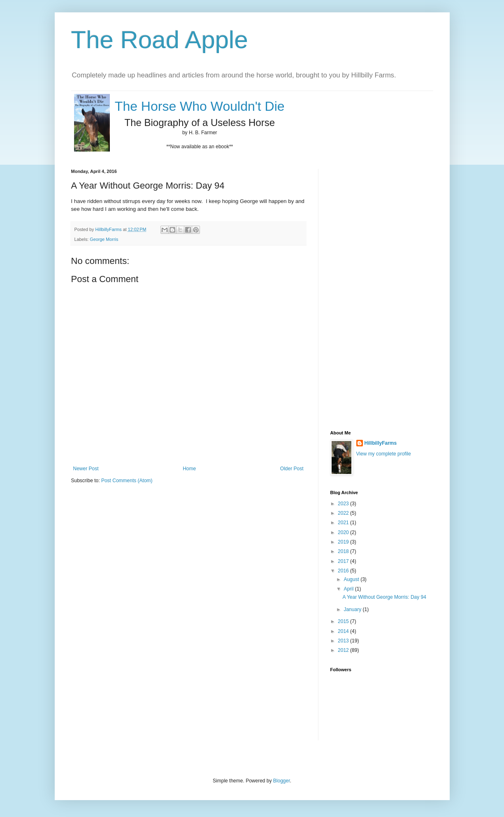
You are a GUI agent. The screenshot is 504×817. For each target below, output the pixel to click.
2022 (344, 513)
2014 (344, 631)
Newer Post (86, 469)
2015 (344, 621)
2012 (344, 650)
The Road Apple (160, 40)
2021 (344, 523)
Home (189, 469)
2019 (344, 542)
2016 (344, 571)
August (352, 579)
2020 (344, 532)
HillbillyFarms (381, 443)
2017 (344, 561)
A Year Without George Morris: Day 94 (384, 597)
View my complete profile (384, 454)
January (353, 609)
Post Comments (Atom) (127, 481)
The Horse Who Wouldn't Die (200, 106)
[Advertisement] (363, 292)
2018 (344, 551)
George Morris (104, 239)
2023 (344, 504)
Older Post (292, 469)
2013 (344, 641)
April (349, 589)
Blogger (282, 781)
